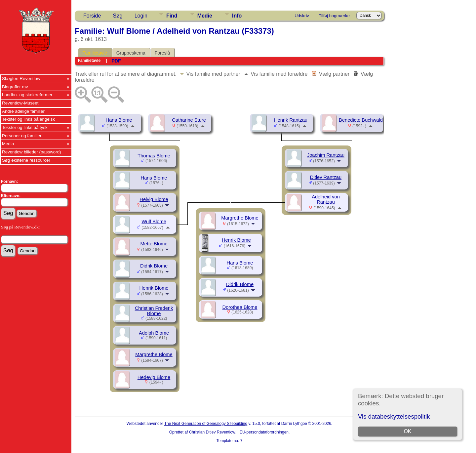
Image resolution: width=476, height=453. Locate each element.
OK (407, 431)
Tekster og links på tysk (25, 127)
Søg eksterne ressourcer (26, 160)
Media (8, 144)
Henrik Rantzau (291, 120)
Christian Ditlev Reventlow (212, 432)
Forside (92, 16)
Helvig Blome (154, 199)
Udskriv (302, 16)
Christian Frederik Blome (154, 311)
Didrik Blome (154, 266)
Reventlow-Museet (20, 103)
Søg (118, 16)
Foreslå (162, 53)
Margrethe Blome (154, 354)
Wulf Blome (154, 222)
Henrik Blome (154, 288)
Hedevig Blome (154, 377)
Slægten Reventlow (21, 79)
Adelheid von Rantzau (326, 199)
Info (237, 16)
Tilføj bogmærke (334, 16)
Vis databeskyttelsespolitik (394, 416)
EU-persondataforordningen (264, 432)
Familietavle (95, 53)
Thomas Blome (154, 156)
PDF (116, 61)
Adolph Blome (154, 333)
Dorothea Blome (240, 307)
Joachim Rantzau (326, 155)
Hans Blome (119, 120)
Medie (205, 16)
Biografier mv (15, 87)
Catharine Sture (189, 120)
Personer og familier (22, 136)
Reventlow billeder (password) (32, 152)
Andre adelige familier (23, 111)
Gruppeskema (131, 53)
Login (141, 16)
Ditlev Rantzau (326, 177)
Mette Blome (154, 244)
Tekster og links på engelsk (28, 119)
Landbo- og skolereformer (27, 95)
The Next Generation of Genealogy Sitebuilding (206, 424)
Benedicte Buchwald (361, 120)
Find (172, 16)
